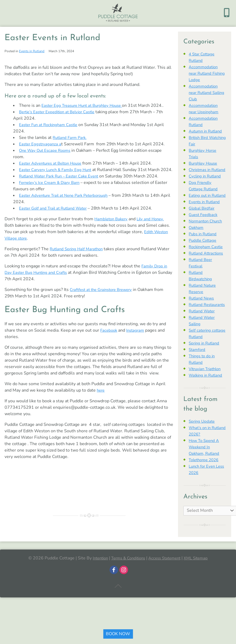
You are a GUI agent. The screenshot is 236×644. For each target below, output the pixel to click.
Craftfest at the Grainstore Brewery (104, 296)
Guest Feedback (204, 228)
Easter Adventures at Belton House (53, 163)
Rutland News (202, 317)
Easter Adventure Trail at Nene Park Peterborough (68, 202)
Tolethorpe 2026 (205, 486)
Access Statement (167, 584)
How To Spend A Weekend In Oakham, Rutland (205, 473)
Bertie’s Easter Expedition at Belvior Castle (61, 112)
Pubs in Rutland (204, 247)
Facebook (109, 337)
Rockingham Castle (207, 260)
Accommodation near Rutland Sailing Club (204, 93)
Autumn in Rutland (207, 131)
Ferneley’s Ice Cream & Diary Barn (52, 189)
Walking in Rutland (207, 401)
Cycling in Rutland (206, 183)
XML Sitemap (200, 584)
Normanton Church (207, 234)
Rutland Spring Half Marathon (78, 255)
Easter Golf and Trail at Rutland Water (56, 215)
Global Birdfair (203, 221)
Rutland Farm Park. (71, 138)
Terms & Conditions (127, 584)
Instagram (137, 337)
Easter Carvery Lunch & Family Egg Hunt (58, 170)
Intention (96, 584)
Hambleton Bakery (112, 225)
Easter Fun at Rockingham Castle (51, 125)
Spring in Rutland (205, 369)
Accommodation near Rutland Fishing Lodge (204, 73)
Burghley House (204, 163)
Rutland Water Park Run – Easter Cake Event (62, 183)
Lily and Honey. (154, 225)
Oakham (197, 240)
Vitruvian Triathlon (207, 395)
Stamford (198, 375)
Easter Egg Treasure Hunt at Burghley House (85, 105)
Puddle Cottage (204, 253)
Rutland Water (203, 337)
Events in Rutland (32, 51)
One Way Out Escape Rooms (47, 150)
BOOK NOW (118, 634)
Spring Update (203, 447)
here (101, 397)
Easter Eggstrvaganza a (41, 144)
